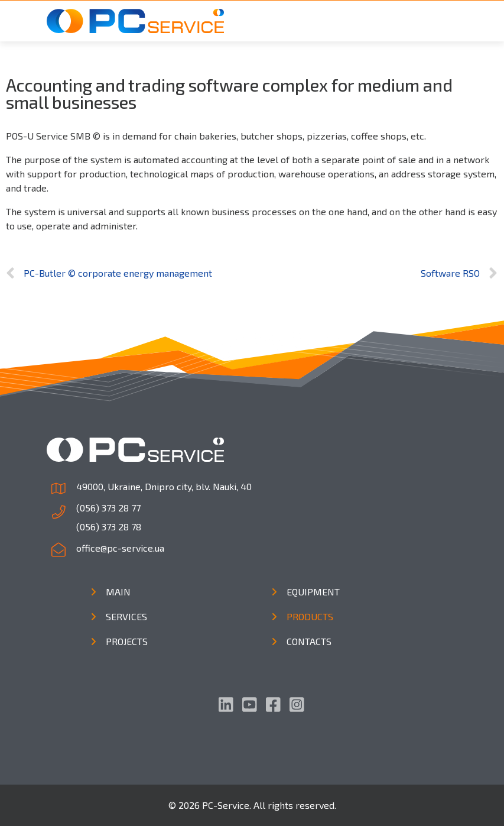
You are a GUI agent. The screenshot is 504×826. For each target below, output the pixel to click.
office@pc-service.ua (120, 548)
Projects (127, 641)
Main (118, 592)
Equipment (313, 592)
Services (126, 616)
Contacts (309, 641)
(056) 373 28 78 (109, 527)
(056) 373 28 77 (108, 508)
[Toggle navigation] (442, 21)
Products (310, 616)
